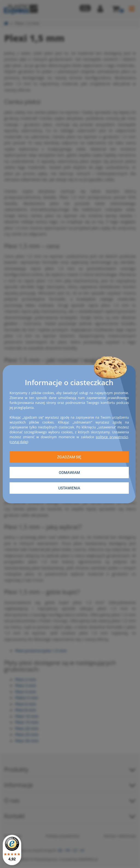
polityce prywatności (112, 437)
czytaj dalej (19, 442)
